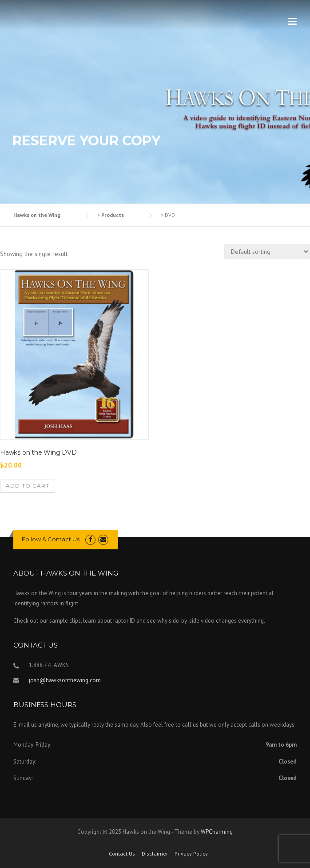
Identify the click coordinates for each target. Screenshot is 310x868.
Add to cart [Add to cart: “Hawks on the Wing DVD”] (28, 486)
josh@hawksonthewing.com (65, 680)
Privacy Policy (191, 854)
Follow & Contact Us (51, 539)
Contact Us (122, 854)
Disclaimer (155, 854)
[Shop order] (267, 252)
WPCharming (217, 832)
